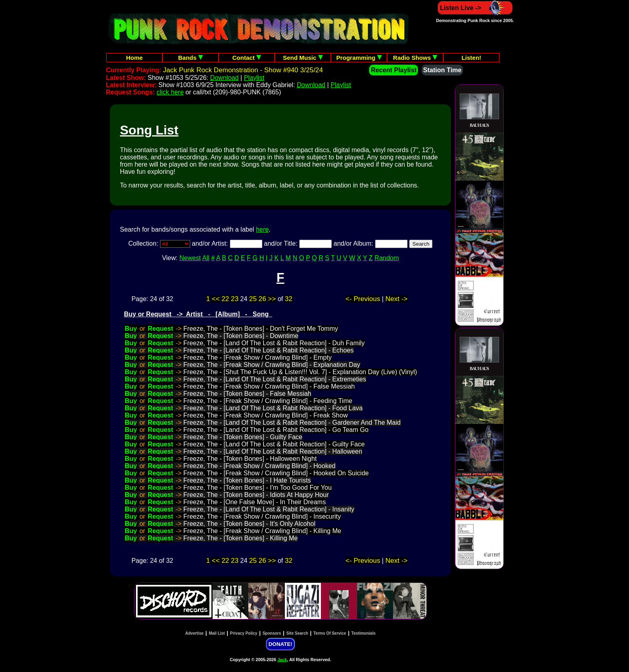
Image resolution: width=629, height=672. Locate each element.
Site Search (297, 633)
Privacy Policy (244, 633)
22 (225, 299)
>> (272, 299)
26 (262, 299)
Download (224, 78)
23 (235, 299)
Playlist (254, 78)
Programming (359, 58)
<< (216, 299)
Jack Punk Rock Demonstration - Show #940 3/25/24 (243, 70)
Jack (282, 660)
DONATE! (280, 644)
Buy (131, 329)
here (262, 229)
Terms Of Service (330, 633)
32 (289, 299)
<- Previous (363, 299)
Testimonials (363, 633)
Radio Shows (415, 58)
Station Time (442, 70)
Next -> (397, 299)
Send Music (303, 58)
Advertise (195, 633)
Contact (247, 58)
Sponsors (272, 633)
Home (134, 58)
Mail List (217, 633)
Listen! (471, 58)
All (206, 258)
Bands (191, 58)
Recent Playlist (394, 70)
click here (170, 92)
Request (160, 329)
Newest (190, 258)
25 (253, 299)
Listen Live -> (475, 8)
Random (387, 258)
